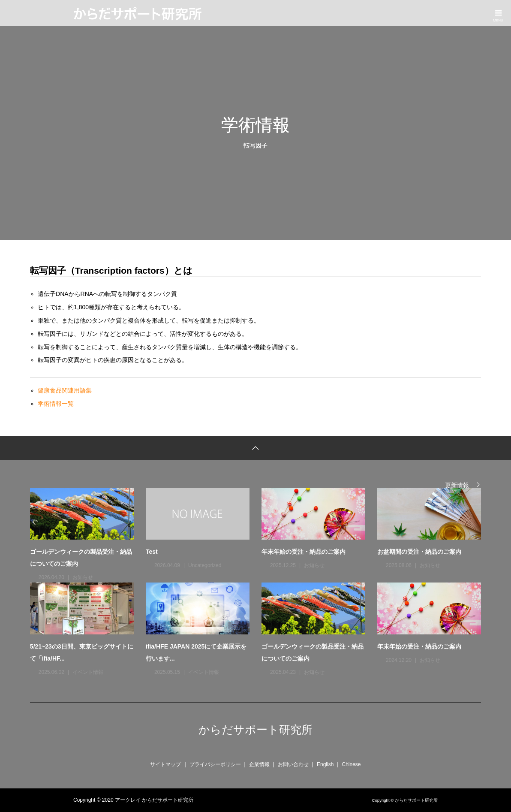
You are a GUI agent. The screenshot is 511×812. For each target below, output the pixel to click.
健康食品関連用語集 (65, 390)
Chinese (351, 764)
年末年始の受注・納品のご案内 (304, 552)
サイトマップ (165, 764)
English (325, 764)
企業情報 (259, 764)
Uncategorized (205, 565)
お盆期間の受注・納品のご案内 (419, 552)
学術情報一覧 (56, 404)
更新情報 (457, 485)
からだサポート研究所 (255, 730)
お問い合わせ (293, 764)
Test (152, 552)
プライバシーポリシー (215, 764)
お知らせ (83, 577)
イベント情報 (88, 672)
